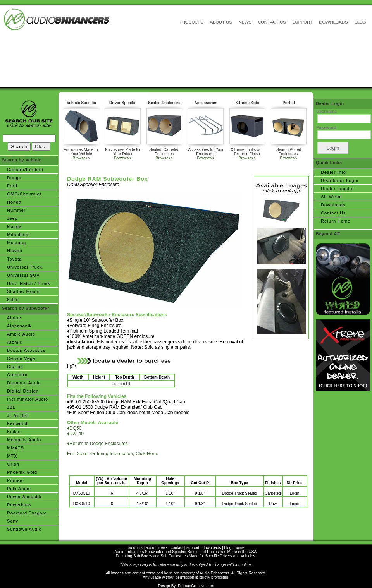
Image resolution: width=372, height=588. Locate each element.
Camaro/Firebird (25, 170)
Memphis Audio (24, 440)
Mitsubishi (18, 235)
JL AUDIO (18, 415)
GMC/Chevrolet (24, 194)
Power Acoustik (24, 497)
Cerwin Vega (21, 358)
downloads (212, 548)
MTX (12, 456)
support (193, 548)
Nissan (15, 251)
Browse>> (81, 158)
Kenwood (17, 423)
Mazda (14, 226)
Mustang (16, 243)
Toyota (14, 259)
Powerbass (19, 505)
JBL (11, 407)
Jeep (12, 218)
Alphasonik (19, 326)
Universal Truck (25, 267)
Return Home (336, 221)
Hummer (16, 210)
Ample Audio (21, 334)
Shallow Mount (23, 291)
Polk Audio (19, 489)
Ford (12, 186)
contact (177, 548)
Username (326, 111)
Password (326, 127)
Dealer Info (333, 172)
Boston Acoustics (26, 350)
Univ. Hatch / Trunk (29, 283)
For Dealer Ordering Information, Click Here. (113, 454)
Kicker (14, 432)
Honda (14, 202)
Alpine (14, 318)
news (163, 548)
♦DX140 (75, 434)
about (151, 548)
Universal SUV (23, 275)
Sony (13, 521)
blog (228, 548)
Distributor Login (340, 180)
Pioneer (16, 480)
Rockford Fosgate (27, 513)
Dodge (14, 178)
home (240, 548)
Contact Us (333, 213)
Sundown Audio (24, 529)
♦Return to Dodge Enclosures (97, 444)
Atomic (15, 342)
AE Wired (331, 197)
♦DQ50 (74, 428)
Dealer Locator (338, 189)
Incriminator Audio (28, 399)
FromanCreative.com (196, 586)
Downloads (333, 205)
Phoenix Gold (22, 472)
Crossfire (17, 375)
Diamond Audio (24, 383)
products (135, 548)
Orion (13, 464)
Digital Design (23, 391)
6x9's (13, 300)
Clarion (15, 367)
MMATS (15, 448)
